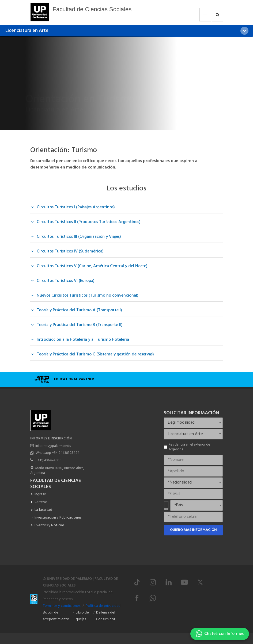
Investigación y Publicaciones (58, 518)
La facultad (43, 510)
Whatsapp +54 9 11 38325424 (58, 453)
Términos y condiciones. (62, 606)
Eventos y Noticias (49, 525)
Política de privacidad (103, 606)
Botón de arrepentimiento (56, 616)
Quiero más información (193, 530)
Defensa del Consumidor (106, 616)
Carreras (41, 502)
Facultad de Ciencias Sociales (92, 9)
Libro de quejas (82, 616)
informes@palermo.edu (53, 446)
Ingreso (40, 494)
